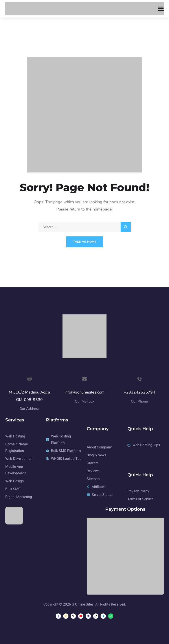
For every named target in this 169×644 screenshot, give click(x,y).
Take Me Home (85, 242)
